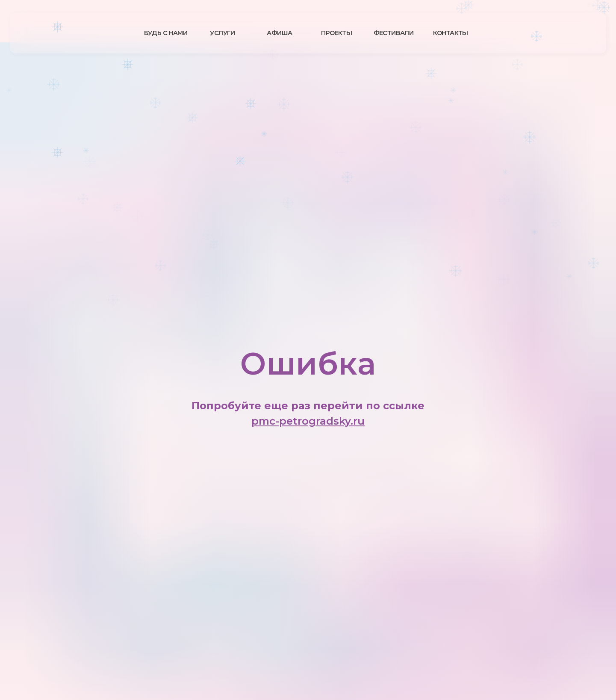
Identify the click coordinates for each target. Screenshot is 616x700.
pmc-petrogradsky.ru (308, 421)
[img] (79, 32)
